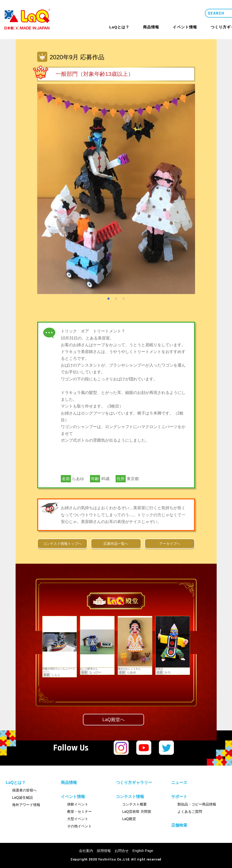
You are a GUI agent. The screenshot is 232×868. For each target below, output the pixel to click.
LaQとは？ (119, 27)
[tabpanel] (116, 189)
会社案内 (86, 851)
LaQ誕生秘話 (22, 797)
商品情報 (151, 27)
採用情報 (104, 851)
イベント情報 (185, 27)
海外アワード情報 (26, 805)
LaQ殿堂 (129, 819)
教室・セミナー (79, 812)
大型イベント (78, 819)
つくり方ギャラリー (134, 783)
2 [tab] (116, 298)
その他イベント (79, 826)
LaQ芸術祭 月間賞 (136, 812)
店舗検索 (179, 825)
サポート (179, 797)
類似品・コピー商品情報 (197, 804)
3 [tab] (124, 298)
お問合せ (122, 851)
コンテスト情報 (130, 797)
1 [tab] (109, 298)
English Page (143, 851)
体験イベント (78, 804)
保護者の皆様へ (24, 790)
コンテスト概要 (134, 804)
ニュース (179, 783)
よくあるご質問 (190, 812)
